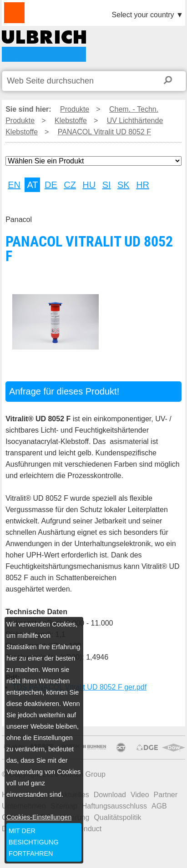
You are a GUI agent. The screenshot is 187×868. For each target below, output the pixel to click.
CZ (70, 185)
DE (51, 185)
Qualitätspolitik (117, 817)
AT (32, 185)
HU (89, 185)
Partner (166, 795)
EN (14, 185)
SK (124, 185)
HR (143, 185)
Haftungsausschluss (114, 806)
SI (107, 185)
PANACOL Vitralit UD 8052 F (44, 46)
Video (140, 795)
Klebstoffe (71, 121)
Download (110, 795)
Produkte (75, 109)
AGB (159, 806)
